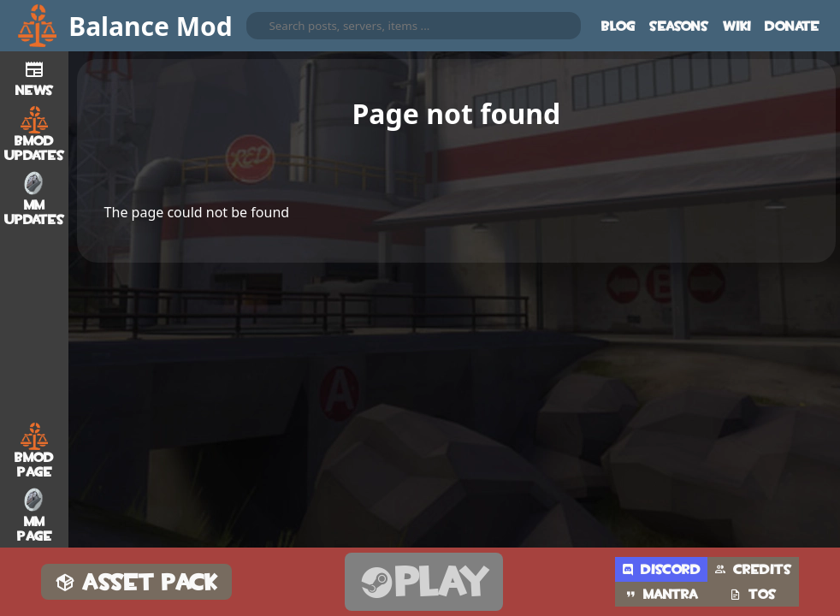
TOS (753, 594)
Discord (661, 569)
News (35, 76)
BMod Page (34, 451)
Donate (792, 26)
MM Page (35, 515)
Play (424, 582)
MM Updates (35, 198)
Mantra (661, 594)
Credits (753, 569)
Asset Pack (136, 582)
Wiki (737, 26)
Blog (618, 26)
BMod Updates (35, 134)
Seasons (679, 26)
